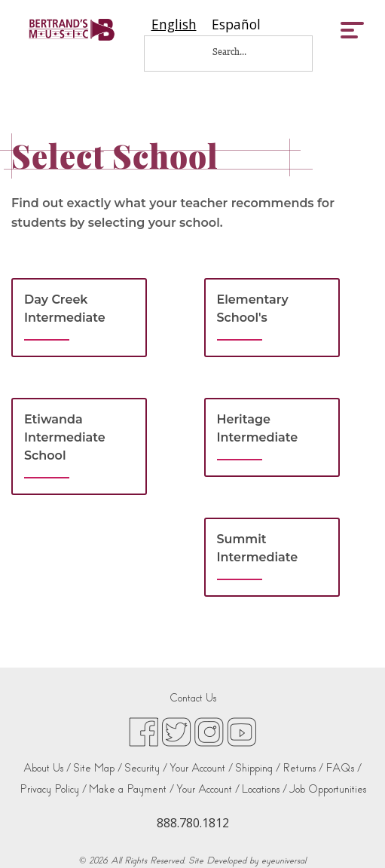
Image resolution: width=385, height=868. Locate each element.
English (174, 24)
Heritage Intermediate (258, 428)
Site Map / (98, 768)
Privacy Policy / (53, 789)
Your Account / (201, 768)
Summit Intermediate (258, 548)
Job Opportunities (328, 789)
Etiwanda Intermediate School (65, 437)
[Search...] (240, 52)
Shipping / (258, 768)
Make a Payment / (131, 789)
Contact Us (193, 698)
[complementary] (351, 834)
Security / (146, 768)
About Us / (47, 768)
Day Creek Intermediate (65, 309)
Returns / (303, 768)
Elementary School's (253, 309)
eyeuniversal (284, 860)
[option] (236, 24)
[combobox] (174, 24)
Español (236, 24)
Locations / (264, 789)
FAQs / (344, 768)
